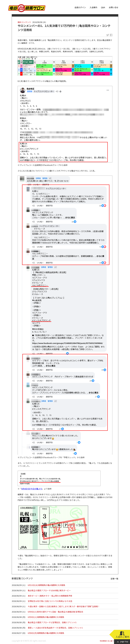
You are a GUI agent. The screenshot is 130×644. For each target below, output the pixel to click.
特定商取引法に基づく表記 (109, 641)
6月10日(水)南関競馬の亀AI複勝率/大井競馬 (46, 585)
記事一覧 (114, 579)
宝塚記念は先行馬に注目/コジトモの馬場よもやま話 (50, 601)
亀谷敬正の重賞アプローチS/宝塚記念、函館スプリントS (52, 622)
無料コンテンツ (24, 22)
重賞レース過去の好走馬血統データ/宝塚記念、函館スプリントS (55, 628)
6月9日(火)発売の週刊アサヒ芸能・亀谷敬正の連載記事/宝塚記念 (56, 612)
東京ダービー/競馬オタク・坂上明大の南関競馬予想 (50, 596)
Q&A (103, 7)
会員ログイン (80, 7)
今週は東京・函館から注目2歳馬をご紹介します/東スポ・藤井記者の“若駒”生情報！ (64, 606)
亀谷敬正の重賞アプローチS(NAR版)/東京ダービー (49, 590)
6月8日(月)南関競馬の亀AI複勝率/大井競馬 (46, 633)
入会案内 (93, 7)
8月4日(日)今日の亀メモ (32, 489)
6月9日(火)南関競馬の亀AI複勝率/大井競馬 (46, 617)
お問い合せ (114, 7)
